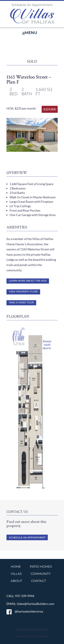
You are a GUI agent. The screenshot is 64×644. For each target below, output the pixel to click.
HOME (16, 567)
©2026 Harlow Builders (32, 629)
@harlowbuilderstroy (25, 611)
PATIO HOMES (41, 567)
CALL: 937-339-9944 (20, 596)
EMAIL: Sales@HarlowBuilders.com (30, 604)
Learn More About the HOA (28, 281)
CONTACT (38, 581)
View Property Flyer (23, 292)
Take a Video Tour (21, 302)
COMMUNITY (41, 574)
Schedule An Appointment (32, 5)
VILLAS (16, 574)
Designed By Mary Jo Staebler (32, 636)
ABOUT (16, 581)
